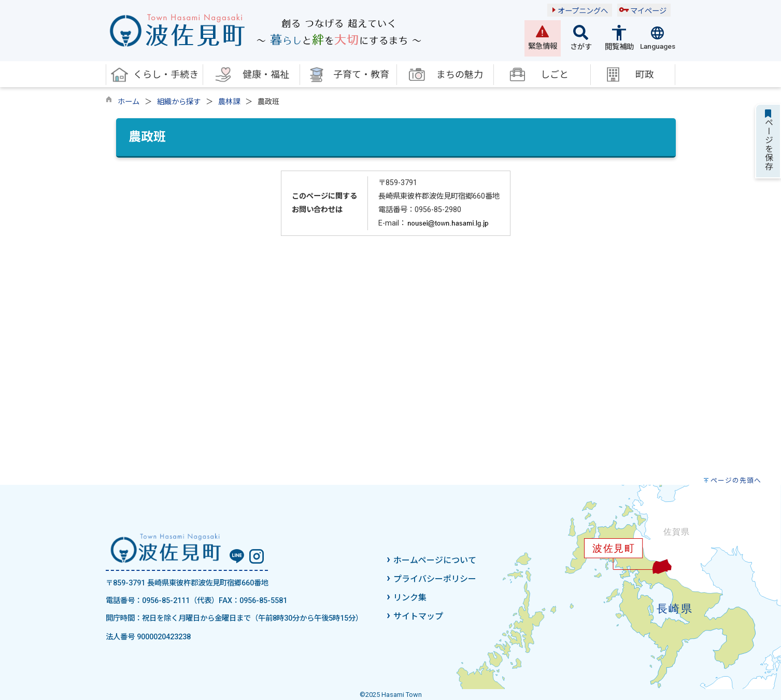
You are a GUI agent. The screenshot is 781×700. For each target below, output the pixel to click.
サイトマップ (418, 616)
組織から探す (179, 102)
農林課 (229, 102)
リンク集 (410, 598)
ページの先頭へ (736, 480)
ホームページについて (435, 560)
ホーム (129, 102)
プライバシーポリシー (435, 579)
